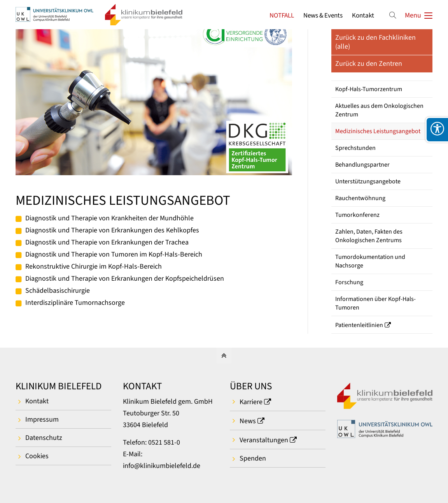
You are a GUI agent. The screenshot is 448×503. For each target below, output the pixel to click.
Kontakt (363, 15)
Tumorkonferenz (357, 215)
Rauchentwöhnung (360, 198)
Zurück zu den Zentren (369, 64)
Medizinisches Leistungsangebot (378, 131)
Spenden (253, 458)
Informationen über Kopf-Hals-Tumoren (375, 303)
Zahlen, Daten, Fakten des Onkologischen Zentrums (369, 236)
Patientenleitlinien (359, 325)
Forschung (349, 282)
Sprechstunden (355, 148)
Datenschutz (44, 438)
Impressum (42, 419)
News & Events (323, 15)
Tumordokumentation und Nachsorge (370, 261)
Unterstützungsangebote (368, 181)
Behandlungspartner (362, 165)
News (248, 421)
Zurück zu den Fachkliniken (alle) (375, 42)
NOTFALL (282, 15)
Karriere (251, 402)
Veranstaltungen (264, 440)
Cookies (37, 456)
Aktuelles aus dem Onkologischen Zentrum (379, 110)
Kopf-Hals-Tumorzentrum (369, 89)
